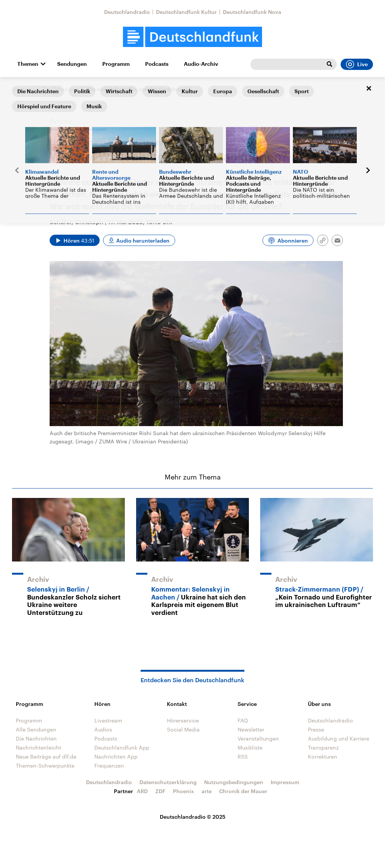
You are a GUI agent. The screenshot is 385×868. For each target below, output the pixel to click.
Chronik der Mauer (243, 791)
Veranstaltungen (258, 738)
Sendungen (72, 64)
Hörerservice (183, 720)
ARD (142, 791)
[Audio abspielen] (75, 240)
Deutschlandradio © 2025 (193, 817)
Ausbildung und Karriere (339, 738)
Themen (28, 64)
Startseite (24, 89)
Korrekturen (323, 756)
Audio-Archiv (201, 64)
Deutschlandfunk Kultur (186, 12)
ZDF (160, 791)
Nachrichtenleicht (39, 747)
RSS (243, 756)
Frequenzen (109, 766)
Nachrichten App (116, 756)
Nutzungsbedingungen (234, 782)
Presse (316, 729)
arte (207, 791)
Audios (103, 729)
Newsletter (251, 729)
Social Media (183, 729)
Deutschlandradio (127, 12)
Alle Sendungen (36, 729)
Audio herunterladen (143, 241)
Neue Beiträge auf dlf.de (46, 756)
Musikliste (250, 747)
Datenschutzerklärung (168, 782)
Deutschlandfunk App (122, 747)
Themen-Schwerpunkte (45, 766)
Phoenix (183, 791)
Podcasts (157, 64)
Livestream (108, 720)
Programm (116, 64)
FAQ (243, 720)
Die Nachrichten (36, 738)
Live (357, 64)
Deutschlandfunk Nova (252, 12)
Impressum (285, 782)
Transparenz (323, 747)
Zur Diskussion (61, 89)
